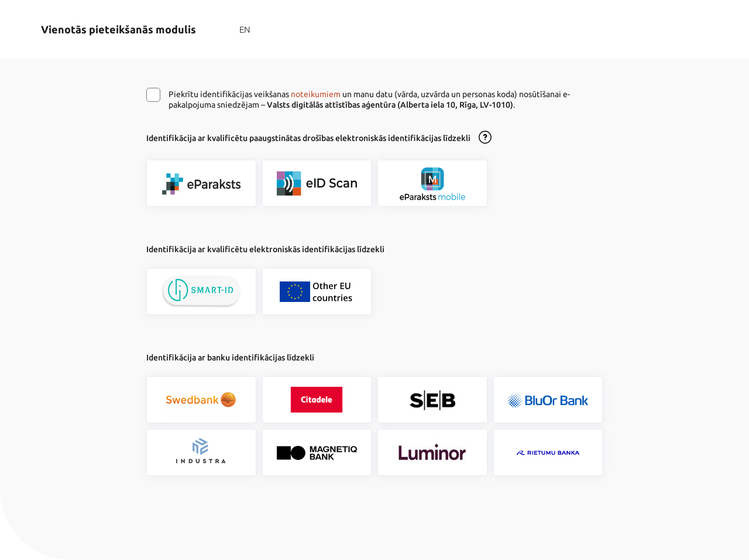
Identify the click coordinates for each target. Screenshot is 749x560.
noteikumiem (316, 94)
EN (245, 30)
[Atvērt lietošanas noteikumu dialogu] (485, 138)
